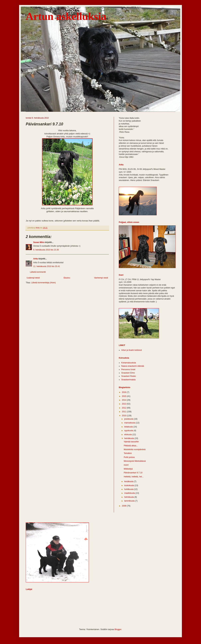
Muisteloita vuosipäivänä (135, 449)
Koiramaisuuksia (129, 363)
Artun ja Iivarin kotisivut (131, 350)
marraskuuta (130, 423)
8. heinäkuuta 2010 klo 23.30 (46, 250)
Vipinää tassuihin (131, 442)
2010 (124, 416)
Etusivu (67, 278)
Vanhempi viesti (101, 278)
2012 (124, 408)
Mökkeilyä (128, 469)
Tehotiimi (128, 453)
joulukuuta (129, 419)
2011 (124, 412)
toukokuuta (129, 485)
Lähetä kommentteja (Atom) (43, 283)
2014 (124, 400)
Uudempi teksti (33, 278)
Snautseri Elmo (128, 373)
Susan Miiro (39, 242)
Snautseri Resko (129, 376)
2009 (124, 506)
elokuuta (128, 435)
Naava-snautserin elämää (133, 366)
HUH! (126, 465)
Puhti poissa (129, 457)
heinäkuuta (129, 438)
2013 (124, 404)
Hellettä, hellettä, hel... (134, 477)
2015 (124, 396)
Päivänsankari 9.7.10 (133, 473)
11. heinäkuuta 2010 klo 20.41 (47, 266)
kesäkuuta (129, 481)
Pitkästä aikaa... (131, 446)
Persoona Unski (128, 370)
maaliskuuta (130, 493)
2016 (124, 392)
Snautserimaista (128, 380)
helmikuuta (129, 497)
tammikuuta (130, 501)
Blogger (118, 629)
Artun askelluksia (66, 16)
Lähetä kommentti (38, 272)
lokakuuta (129, 427)
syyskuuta (129, 431)
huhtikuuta (129, 489)
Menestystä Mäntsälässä (135, 461)
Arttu (36, 259)
